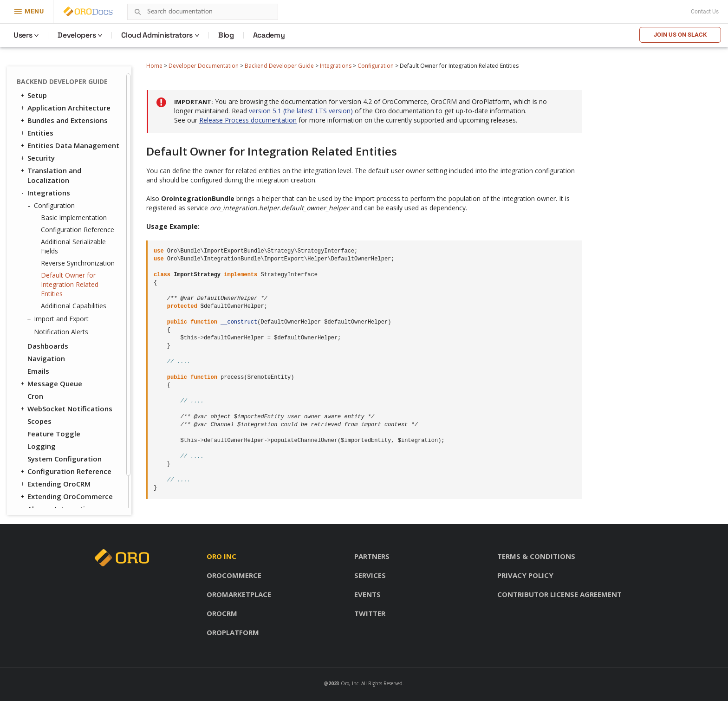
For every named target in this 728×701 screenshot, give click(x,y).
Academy (269, 35)
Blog (226, 35)
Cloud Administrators (157, 35)
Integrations (336, 66)
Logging (42, 446)
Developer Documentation (204, 66)
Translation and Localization (50, 175)
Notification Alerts (61, 332)
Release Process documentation (248, 120)
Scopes (39, 421)
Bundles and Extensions (63, 120)
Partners (372, 556)
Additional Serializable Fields (73, 246)
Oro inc (221, 556)
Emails (38, 371)
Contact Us (705, 12)
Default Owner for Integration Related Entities (70, 284)
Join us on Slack (680, 35)
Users (23, 35)
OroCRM (222, 613)
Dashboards (48, 346)
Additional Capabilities (74, 306)
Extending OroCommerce (66, 496)
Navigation (46, 358)
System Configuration (65, 459)
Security (37, 158)
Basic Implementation (74, 217)
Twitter (370, 613)
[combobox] (203, 12)
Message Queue (51, 383)
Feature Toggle (54, 434)
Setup (33, 95)
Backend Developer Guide (279, 66)
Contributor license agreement (559, 594)
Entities (36, 133)
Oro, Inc (350, 683)
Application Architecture (65, 108)
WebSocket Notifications (66, 409)
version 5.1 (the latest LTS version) (302, 111)
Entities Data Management (69, 145)
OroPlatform (233, 632)
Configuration (376, 66)
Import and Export (59, 319)
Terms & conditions (536, 556)
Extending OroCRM (55, 484)
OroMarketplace (239, 594)
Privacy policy (525, 575)
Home (154, 66)
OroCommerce (234, 575)
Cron (35, 396)
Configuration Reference (78, 230)
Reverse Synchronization (78, 263)
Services (370, 575)
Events (367, 594)
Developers (77, 35)
